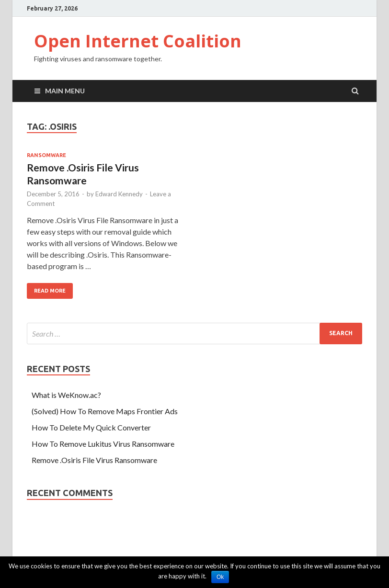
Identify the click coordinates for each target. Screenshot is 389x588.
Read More (50, 291)
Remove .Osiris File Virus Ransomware (94, 460)
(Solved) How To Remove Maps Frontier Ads (105, 411)
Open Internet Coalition (138, 41)
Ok (220, 577)
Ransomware (46, 155)
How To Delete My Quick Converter (91, 427)
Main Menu (65, 91)
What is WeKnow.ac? (66, 395)
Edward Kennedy (119, 194)
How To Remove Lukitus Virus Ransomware (103, 444)
